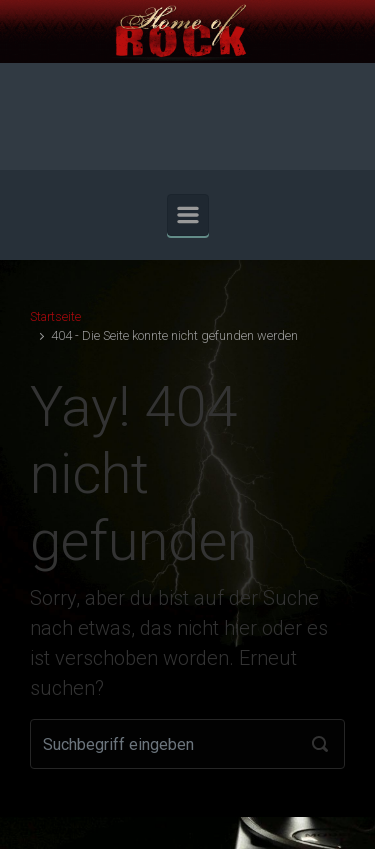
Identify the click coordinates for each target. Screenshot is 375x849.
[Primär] (188, 215)
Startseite (55, 316)
